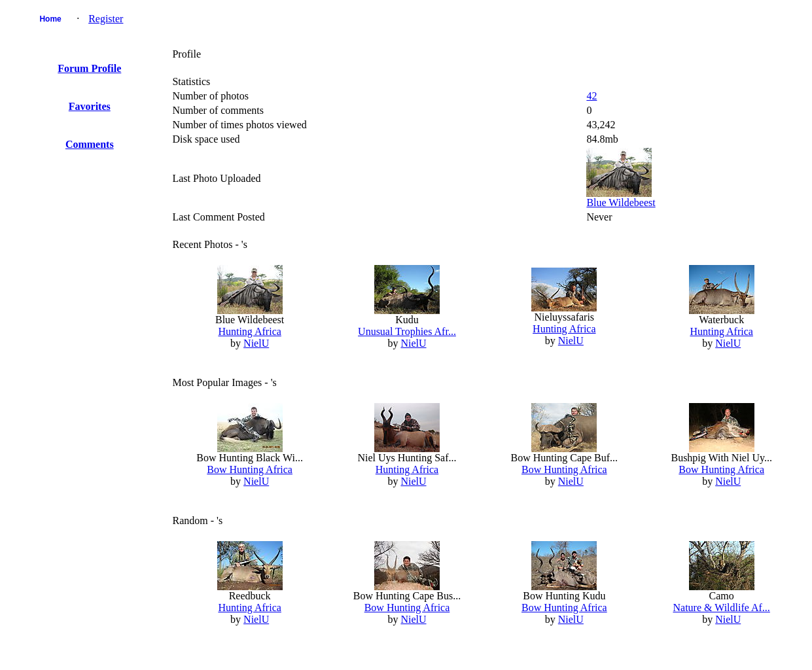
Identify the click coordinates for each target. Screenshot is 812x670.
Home (50, 19)
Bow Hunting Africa (250, 469)
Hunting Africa (249, 331)
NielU (256, 343)
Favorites (90, 106)
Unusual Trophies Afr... (407, 331)
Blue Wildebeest (621, 203)
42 (591, 96)
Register (106, 19)
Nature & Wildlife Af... (722, 608)
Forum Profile (89, 68)
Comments (90, 144)
